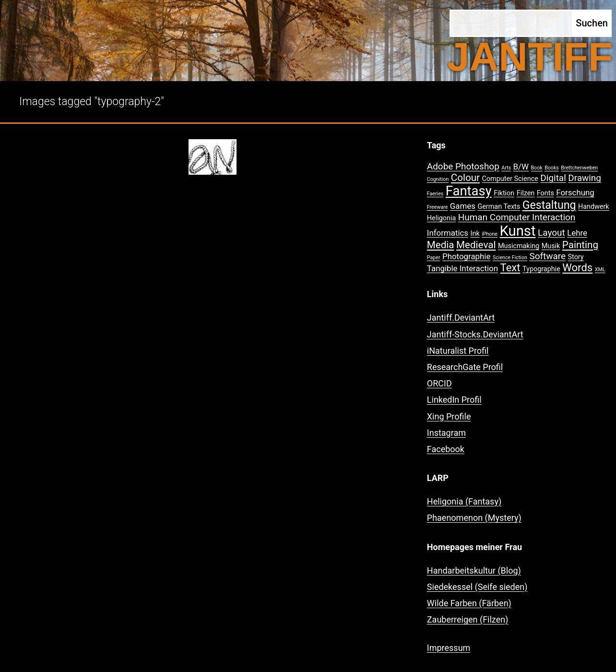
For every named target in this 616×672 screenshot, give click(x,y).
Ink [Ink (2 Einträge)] (475, 234)
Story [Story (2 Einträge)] (576, 257)
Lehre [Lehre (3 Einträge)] (577, 233)
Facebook (446, 449)
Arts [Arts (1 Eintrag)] (506, 168)
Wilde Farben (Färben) (469, 603)
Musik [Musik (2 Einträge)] (551, 246)
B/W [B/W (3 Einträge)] (521, 167)
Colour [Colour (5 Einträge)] (465, 178)
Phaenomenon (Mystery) (474, 518)
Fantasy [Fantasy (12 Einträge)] (469, 191)
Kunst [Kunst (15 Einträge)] (517, 231)
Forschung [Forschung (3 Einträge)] (575, 192)
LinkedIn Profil (454, 400)
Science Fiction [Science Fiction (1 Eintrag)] (510, 258)
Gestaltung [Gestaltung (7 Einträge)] (549, 205)
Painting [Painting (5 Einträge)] (580, 245)
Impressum (449, 648)
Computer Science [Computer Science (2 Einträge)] (510, 179)
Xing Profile (449, 416)
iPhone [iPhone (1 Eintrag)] (490, 234)
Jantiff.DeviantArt (461, 318)
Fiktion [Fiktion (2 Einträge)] (504, 193)
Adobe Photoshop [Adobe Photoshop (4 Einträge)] (463, 166)
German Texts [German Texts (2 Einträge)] (499, 207)
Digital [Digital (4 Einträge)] (553, 178)
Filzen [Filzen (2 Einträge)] (526, 193)
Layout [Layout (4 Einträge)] (551, 233)
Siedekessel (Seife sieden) (477, 587)
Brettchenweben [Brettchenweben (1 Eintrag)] (579, 168)
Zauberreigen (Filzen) (468, 619)
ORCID (439, 383)
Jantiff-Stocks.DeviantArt (475, 334)
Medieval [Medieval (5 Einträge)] (476, 245)
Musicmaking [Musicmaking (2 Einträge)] (519, 246)
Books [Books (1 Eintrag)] (552, 168)
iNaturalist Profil (458, 351)
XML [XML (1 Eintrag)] (600, 270)
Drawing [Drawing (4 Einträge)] (585, 178)
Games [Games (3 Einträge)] (463, 206)
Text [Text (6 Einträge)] (510, 268)
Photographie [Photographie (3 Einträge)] (466, 256)
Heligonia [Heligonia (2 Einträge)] (441, 218)
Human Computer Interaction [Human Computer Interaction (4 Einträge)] (517, 217)
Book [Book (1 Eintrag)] (536, 168)
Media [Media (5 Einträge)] (441, 245)
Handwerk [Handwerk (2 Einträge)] (594, 207)
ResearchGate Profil (465, 367)
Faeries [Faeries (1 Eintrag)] (435, 194)
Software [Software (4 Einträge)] (547, 256)
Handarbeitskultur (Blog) (474, 570)
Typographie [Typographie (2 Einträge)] (541, 269)
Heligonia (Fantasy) (464, 501)
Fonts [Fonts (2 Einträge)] (545, 193)
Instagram (446, 433)
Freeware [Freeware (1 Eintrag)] (438, 207)
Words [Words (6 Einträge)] (577, 268)
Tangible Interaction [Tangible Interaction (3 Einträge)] (462, 268)
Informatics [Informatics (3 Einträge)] (448, 233)
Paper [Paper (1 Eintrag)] (434, 258)
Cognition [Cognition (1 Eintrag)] (438, 179)
